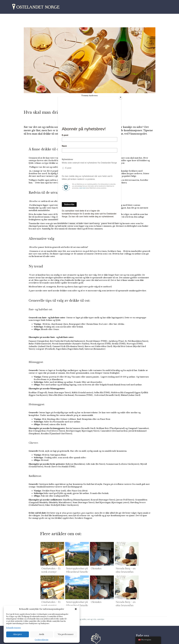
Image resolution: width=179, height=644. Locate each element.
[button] (76, 609)
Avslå (42, 634)
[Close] (121, 97)
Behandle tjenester (14, 628)
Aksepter (17, 634)
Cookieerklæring (42, 640)
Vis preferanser (66, 634)
